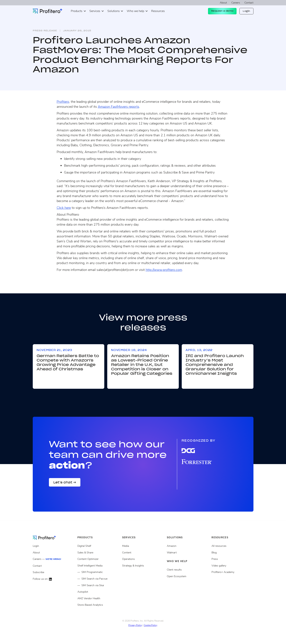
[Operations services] (143, 559)
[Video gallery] (232, 566)
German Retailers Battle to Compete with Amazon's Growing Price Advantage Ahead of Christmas (68, 362)
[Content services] (143, 553)
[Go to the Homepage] (47, 538)
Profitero (63, 102)
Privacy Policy (135, 625)
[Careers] (54, 559)
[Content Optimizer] (98, 559)
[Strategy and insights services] (143, 566)
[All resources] (232, 546)
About (223, 3)
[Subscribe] (54, 572)
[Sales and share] (98, 553)
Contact (249, 3)
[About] (54, 553)
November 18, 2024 (129, 350)
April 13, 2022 (199, 350)
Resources (158, 11)
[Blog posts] (232, 553)
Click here (64, 208)
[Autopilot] (98, 592)
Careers (236, 3)
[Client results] (188, 553)
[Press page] (232, 559)
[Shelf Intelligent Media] (98, 566)
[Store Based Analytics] (98, 599)
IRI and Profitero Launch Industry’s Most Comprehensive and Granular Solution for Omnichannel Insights (215, 365)
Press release (45, 31)
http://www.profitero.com (164, 270)
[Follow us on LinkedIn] (54, 579)
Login (246, 11)
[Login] (54, 546)
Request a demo (222, 11)
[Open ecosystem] (188, 546)
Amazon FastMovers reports (119, 107)
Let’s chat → (65, 482)
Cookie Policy (151, 625)
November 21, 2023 (54, 350)
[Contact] (54, 566)
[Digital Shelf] (98, 546)
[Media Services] (143, 546)
